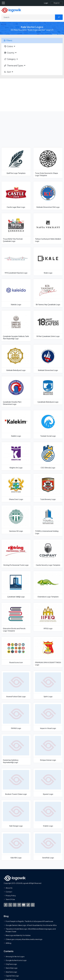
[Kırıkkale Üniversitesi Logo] (48, 359)
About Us (9, 888)
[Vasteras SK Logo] (16, 519)
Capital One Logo (12, 976)
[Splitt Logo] (48, 685)
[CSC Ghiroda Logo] (48, 456)
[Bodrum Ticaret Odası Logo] (16, 783)
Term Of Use (10, 899)
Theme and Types (14, 66)
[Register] (57, 3)
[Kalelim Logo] (16, 424)
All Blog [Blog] (8, 943)
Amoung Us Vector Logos (15, 956)
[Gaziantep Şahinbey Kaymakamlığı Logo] (16, 750)
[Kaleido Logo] (16, 293)
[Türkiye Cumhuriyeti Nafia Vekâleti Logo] (48, 228)
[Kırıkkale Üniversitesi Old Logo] (48, 196)
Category (10, 59)
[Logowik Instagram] (15, 905)
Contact (9, 892)
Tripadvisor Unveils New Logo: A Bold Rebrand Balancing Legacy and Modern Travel (31, 930)
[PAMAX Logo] (16, 717)
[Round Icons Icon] (16, 651)
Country (9, 53)
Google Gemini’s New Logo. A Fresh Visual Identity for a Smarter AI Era (31, 925)
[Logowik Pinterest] (19, 905)
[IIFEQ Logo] (48, 617)
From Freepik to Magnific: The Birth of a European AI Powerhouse (29, 921)
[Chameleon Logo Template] (48, 585)
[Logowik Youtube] (24, 905)
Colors (8, 46)
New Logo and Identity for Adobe (18, 935)
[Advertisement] (32, 95)
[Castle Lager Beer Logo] (16, 196)
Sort (7, 72)
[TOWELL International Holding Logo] (48, 521)
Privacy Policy (11, 896)
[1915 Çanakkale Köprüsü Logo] (16, 261)
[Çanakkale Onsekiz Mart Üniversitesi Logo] (16, 392)
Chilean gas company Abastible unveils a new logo (24, 939)
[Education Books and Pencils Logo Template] (16, 618)
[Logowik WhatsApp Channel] (33, 905)
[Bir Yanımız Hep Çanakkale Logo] (48, 293)
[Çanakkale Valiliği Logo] (16, 585)
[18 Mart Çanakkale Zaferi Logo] (48, 325)
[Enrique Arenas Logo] (48, 749)
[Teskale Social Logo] (48, 424)
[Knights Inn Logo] (16, 456)
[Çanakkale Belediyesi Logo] (48, 390)
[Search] (28, 17)
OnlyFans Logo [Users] (11, 964)
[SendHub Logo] (48, 846)
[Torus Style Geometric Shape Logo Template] (48, 163)
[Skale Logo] (48, 261)
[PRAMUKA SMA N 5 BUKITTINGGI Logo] (48, 652)
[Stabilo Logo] (48, 814)
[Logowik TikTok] (28, 905)
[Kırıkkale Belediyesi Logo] (16, 359)
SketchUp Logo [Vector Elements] (12, 968)
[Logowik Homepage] (11, 10)
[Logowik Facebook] (6, 905)
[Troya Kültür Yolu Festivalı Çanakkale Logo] (16, 228)
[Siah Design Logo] (16, 814)
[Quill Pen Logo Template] (16, 162)
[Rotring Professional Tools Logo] (16, 554)
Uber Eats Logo (11, 972)
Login (46, 3)
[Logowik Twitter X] (10, 905)
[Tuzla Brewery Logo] (48, 488)
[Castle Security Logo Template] (48, 554)
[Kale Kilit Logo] (16, 846)
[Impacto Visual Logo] (48, 717)
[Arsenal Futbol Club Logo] (16, 685)
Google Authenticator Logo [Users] (16, 960)
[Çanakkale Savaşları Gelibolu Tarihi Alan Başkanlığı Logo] (16, 326)
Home (55, 34)
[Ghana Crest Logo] (16, 488)
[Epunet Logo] (48, 783)
